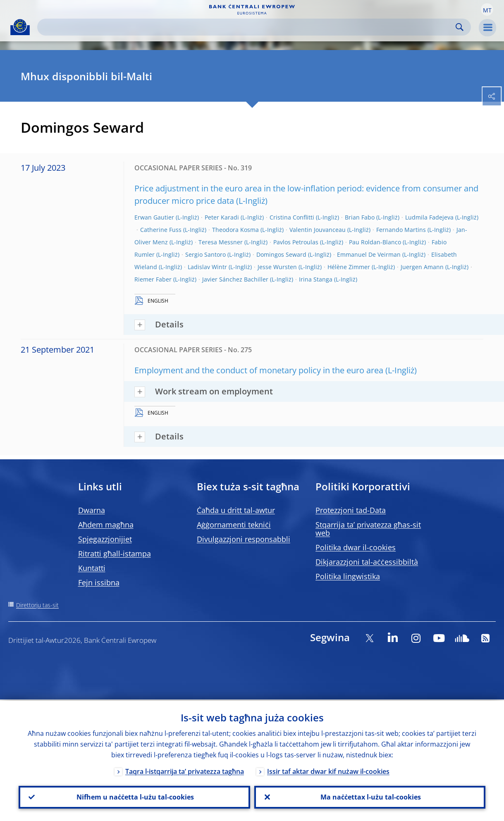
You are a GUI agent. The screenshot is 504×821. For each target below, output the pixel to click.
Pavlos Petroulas (296, 242)
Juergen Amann (422, 267)
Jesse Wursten (277, 267)
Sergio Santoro (205, 254)
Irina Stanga (316, 279)
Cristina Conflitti (292, 217)
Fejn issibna (99, 582)
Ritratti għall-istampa (115, 554)
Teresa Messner (221, 242)
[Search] (247, 27)
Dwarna (92, 510)
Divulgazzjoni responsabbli (244, 539)
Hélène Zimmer (349, 267)
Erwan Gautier (154, 217)
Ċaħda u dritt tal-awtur (236, 510)
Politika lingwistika (348, 576)
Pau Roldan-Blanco (375, 242)
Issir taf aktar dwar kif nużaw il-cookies (328, 770)
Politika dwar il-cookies (356, 547)
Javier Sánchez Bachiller (235, 279)
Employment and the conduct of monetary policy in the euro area (259, 370)
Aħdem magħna (106, 525)
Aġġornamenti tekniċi (234, 525)
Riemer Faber (153, 279)
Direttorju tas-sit (37, 605)
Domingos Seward (281, 254)
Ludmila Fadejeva (429, 217)
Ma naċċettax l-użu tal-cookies (370, 797)
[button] (487, 10)
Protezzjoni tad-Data (351, 510)
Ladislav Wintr (207, 267)
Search (460, 27)
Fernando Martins (401, 230)
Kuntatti (92, 568)
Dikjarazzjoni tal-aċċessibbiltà (367, 562)
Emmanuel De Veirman (369, 254)
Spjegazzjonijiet (105, 539)
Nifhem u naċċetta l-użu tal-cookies (134, 797)
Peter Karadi (222, 217)
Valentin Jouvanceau (318, 230)
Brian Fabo (360, 217)
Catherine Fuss (161, 230)
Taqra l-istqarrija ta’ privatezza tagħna (185, 770)
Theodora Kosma (235, 230)
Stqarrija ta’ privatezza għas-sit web (368, 529)
